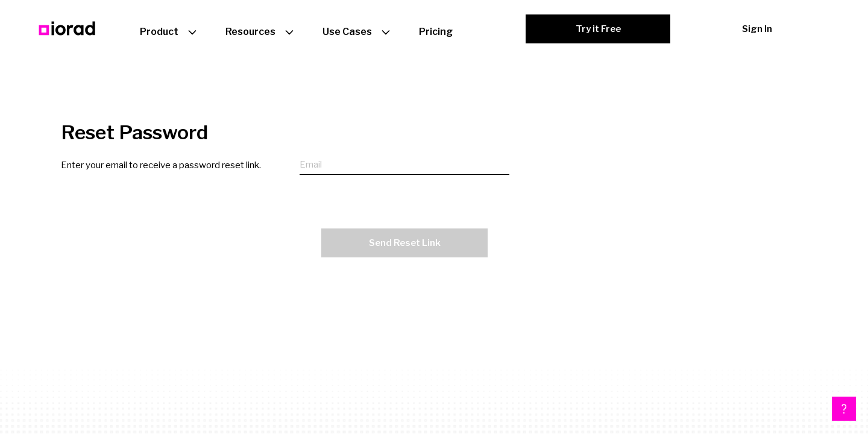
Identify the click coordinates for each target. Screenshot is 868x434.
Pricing (436, 32)
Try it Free (598, 29)
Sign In (757, 29)
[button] (844, 409)
